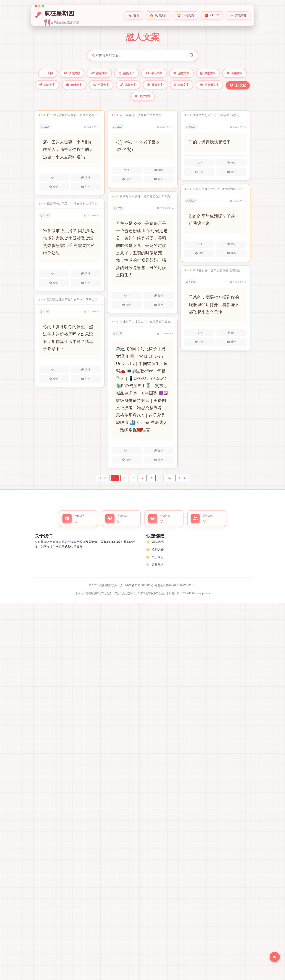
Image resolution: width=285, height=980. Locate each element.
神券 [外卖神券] (86, 191)
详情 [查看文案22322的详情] (199, 346)
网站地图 (155, 548)
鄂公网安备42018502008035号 (177, 591)
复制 (86, 182)
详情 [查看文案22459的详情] (54, 383)
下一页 (182, 483)
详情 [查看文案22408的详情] (127, 184)
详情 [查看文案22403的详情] (127, 309)
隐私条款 (155, 570)
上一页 (103, 483)
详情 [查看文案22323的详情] (199, 258)
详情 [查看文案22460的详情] (54, 287)
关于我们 (155, 563)
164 (168, 483)
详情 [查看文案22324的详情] (199, 176)
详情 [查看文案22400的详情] (127, 464)
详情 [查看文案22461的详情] (54, 191)
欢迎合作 (155, 555)
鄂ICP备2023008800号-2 (141, 591)
